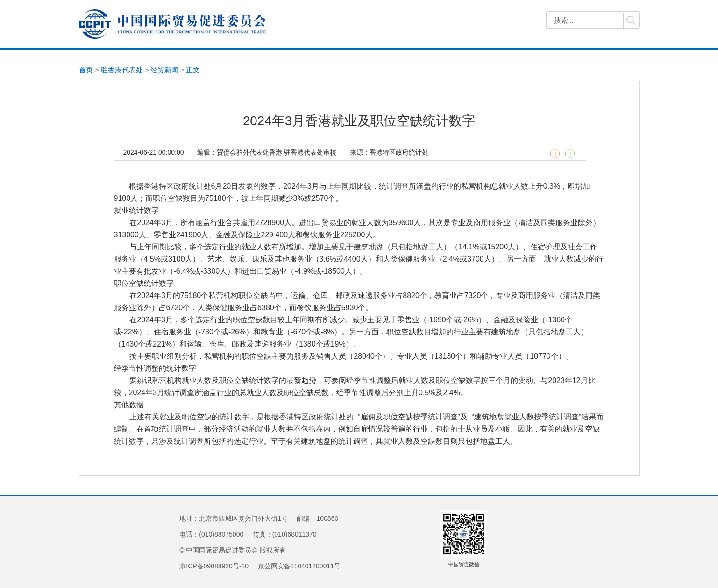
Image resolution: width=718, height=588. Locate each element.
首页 (86, 70)
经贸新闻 (164, 70)
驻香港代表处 (122, 70)
